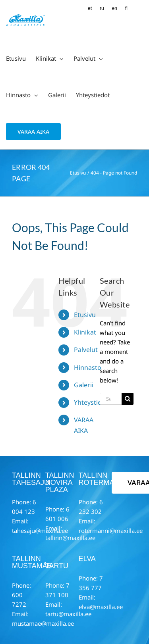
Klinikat (85, 332)
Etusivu (85, 315)
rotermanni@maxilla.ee (111, 531)
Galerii (84, 385)
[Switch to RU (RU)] (102, 9)
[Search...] (111, 399)
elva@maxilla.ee (101, 607)
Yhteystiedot (93, 402)
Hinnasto (88, 367)
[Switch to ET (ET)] (90, 9)
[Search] (128, 399)
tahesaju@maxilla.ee (40, 531)
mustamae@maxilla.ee (43, 623)
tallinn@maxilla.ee (70, 538)
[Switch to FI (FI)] (126, 9)
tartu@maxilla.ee (68, 614)
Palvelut (86, 350)
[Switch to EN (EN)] (115, 9)
